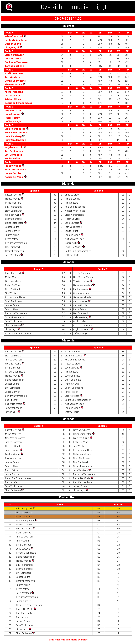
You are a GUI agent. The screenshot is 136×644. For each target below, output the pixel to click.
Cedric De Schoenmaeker (19, 103)
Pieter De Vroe (13, 96)
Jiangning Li (12, 48)
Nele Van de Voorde (16, 133)
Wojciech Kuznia (14, 147)
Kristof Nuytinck (14, 36)
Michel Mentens (14, 92)
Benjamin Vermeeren (17, 62)
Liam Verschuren (14, 55)
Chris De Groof (13, 59)
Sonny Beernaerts (15, 81)
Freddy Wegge (13, 166)
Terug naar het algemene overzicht (68, 640)
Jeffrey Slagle (13, 122)
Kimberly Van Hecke (16, 40)
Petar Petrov (12, 118)
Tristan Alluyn (13, 99)
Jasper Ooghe (13, 44)
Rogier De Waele (14, 177)
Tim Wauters (12, 77)
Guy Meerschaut (14, 110)
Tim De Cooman (14, 151)
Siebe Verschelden (15, 170)
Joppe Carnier (13, 173)
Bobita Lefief (13, 159)
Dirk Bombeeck (13, 155)
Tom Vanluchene (14, 66)
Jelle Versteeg (13, 136)
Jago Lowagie (13, 114)
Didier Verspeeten (15, 129)
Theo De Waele (13, 85)
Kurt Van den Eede (15, 140)
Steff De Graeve (14, 73)
